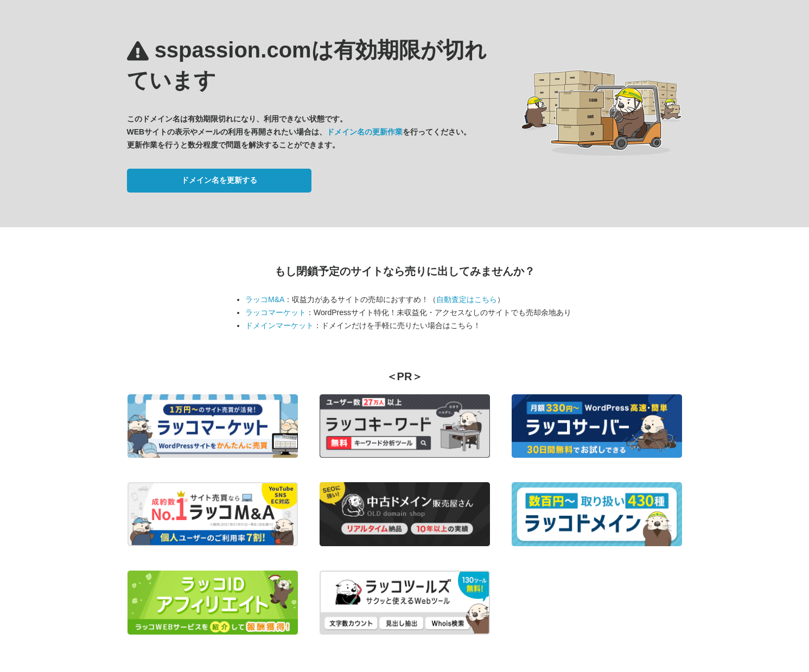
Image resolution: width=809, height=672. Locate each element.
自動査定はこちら (467, 299)
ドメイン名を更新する (219, 180)
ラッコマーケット (276, 312)
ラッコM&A (265, 299)
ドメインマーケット (279, 325)
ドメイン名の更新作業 (365, 132)
